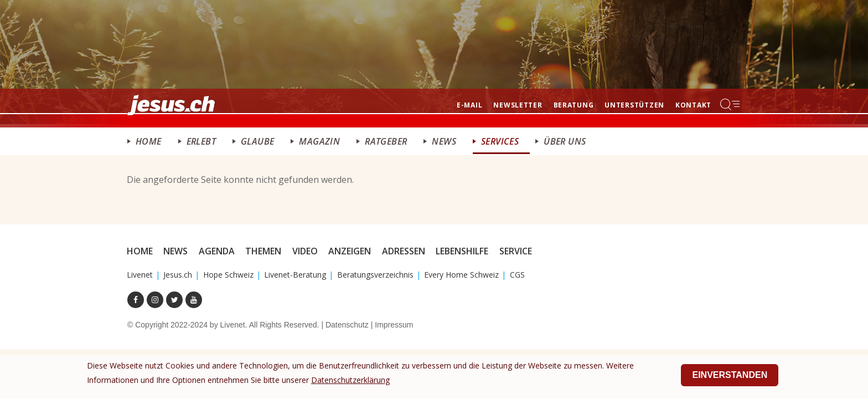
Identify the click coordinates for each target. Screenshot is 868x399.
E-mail (469, 105)
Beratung (574, 105)
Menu (731, 104)
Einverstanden (730, 377)
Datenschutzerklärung (350, 382)
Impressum (394, 325)
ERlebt (201, 141)
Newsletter (518, 105)
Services (500, 141)
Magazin (319, 141)
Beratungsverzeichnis (375, 275)
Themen (263, 251)
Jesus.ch (178, 275)
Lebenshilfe (462, 251)
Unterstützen (634, 105)
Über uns (565, 141)
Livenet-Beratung (295, 275)
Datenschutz (347, 325)
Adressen (404, 251)
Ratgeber (386, 141)
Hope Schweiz (228, 275)
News (444, 141)
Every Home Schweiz (461, 275)
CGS (517, 275)
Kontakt (693, 105)
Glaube (257, 141)
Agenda (217, 251)
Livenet (140, 275)
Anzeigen (350, 251)
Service (516, 251)
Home (149, 141)
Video (305, 251)
